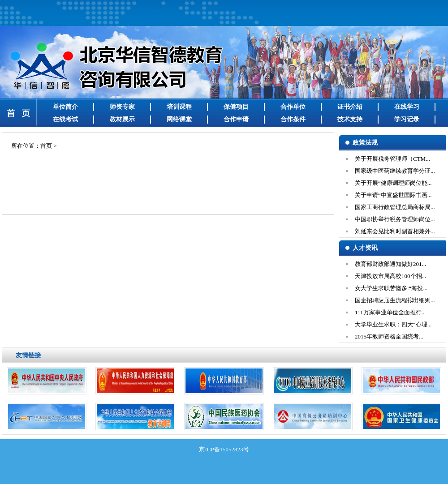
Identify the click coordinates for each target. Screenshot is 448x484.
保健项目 (236, 107)
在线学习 (407, 107)
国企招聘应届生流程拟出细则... (395, 300)
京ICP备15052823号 (224, 449)
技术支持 (350, 119)
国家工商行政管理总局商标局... (395, 207)
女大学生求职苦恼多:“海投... (391, 288)
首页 (46, 146)
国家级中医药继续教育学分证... (395, 171)
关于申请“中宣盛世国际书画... (393, 195)
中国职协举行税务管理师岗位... (395, 219)
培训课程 (179, 107)
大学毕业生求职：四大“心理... (393, 324)
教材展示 (122, 119)
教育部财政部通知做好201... (390, 264)
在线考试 (65, 119)
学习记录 (407, 119)
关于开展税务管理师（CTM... (392, 159)
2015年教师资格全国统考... (389, 336)
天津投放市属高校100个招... (390, 276)
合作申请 (236, 119)
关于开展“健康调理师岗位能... (393, 183)
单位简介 (65, 107)
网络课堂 (179, 119)
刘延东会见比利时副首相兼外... (395, 231)
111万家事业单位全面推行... (390, 312)
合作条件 (293, 119)
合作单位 (293, 107)
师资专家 (122, 107)
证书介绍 (350, 107)
